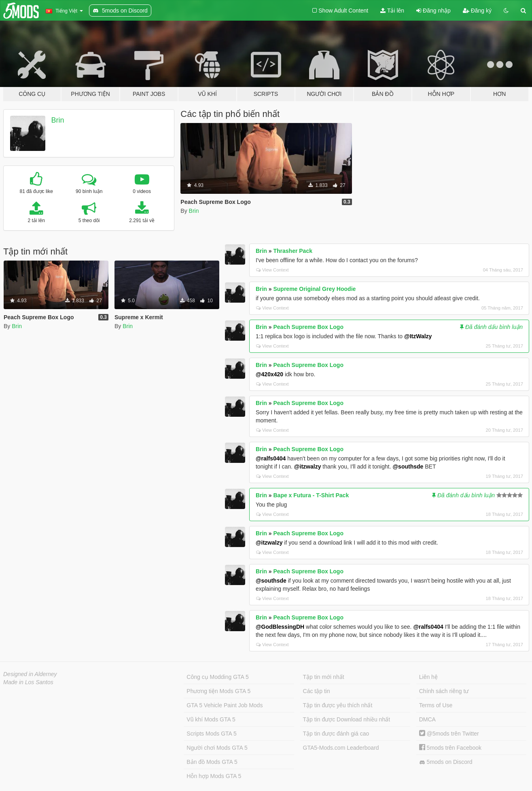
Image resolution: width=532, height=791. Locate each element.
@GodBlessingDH (280, 627)
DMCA (427, 719)
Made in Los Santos (28, 682)
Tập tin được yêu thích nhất (338, 705)
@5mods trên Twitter (449, 734)
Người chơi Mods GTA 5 (217, 748)
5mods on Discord (446, 762)
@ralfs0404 (271, 458)
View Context (272, 270)
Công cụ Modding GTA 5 (217, 677)
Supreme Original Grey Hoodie (314, 289)
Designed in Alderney (30, 674)
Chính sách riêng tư (444, 691)
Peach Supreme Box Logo (308, 327)
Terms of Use (436, 705)
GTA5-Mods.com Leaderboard (341, 748)
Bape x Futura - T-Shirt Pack (311, 495)
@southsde (408, 467)
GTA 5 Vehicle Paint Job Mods (225, 705)
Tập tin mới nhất (324, 677)
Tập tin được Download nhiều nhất (347, 719)
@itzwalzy (308, 467)
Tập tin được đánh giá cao (336, 734)
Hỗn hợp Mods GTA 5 (214, 776)
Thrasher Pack (293, 251)
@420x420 (269, 374)
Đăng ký (477, 11)
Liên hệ (428, 677)
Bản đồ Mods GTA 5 (212, 762)
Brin (58, 120)
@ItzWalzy (418, 336)
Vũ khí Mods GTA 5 (211, 719)
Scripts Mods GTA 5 (211, 734)
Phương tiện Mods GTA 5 (218, 691)
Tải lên (392, 11)
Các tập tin (317, 691)
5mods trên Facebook (450, 748)
